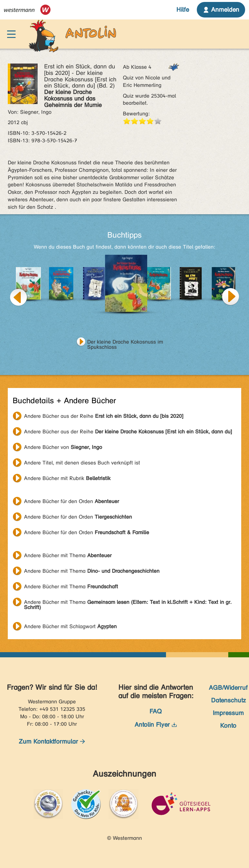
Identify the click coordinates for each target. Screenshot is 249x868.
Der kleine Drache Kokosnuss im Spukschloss (125, 343)
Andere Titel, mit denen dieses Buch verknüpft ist (82, 463)
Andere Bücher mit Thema (68, 555)
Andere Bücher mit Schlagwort (70, 626)
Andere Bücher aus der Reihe (104, 416)
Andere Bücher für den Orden (71, 501)
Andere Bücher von (63, 447)
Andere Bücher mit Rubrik (67, 478)
